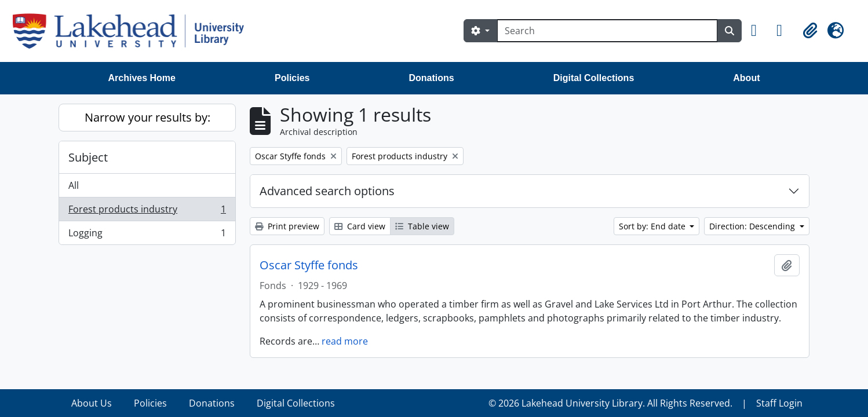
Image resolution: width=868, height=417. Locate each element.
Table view (422, 226)
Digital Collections (594, 78)
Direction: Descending (753, 226)
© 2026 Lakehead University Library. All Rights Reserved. (610, 403)
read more (345, 341)
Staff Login (779, 403)
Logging (147, 235)
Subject (88, 157)
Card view (360, 226)
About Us (92, 403)
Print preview (287, 226)
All (74, 185)
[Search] (607, 31)
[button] (759, 31)
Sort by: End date (653, 226)
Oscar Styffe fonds (309, 265)
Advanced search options (327, 191)
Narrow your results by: (147, 117)
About (746, 78)
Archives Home (142, 78)
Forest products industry (147, 212)
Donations (431, 78)
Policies (292, 78)
